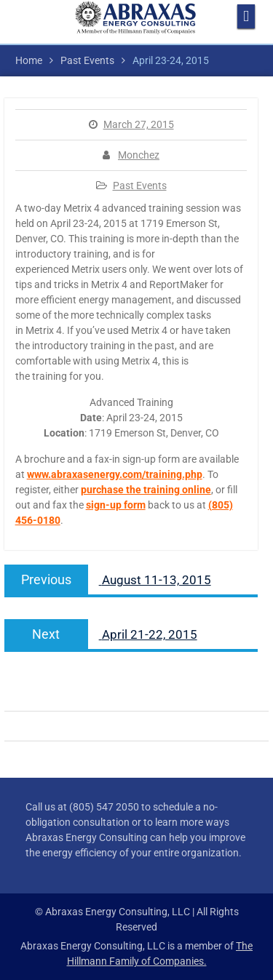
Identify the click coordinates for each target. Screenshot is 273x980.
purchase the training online (146, 490)
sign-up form (116, 505)
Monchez (139, 155)
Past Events (140, 186)
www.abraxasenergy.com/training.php (115, 474)
